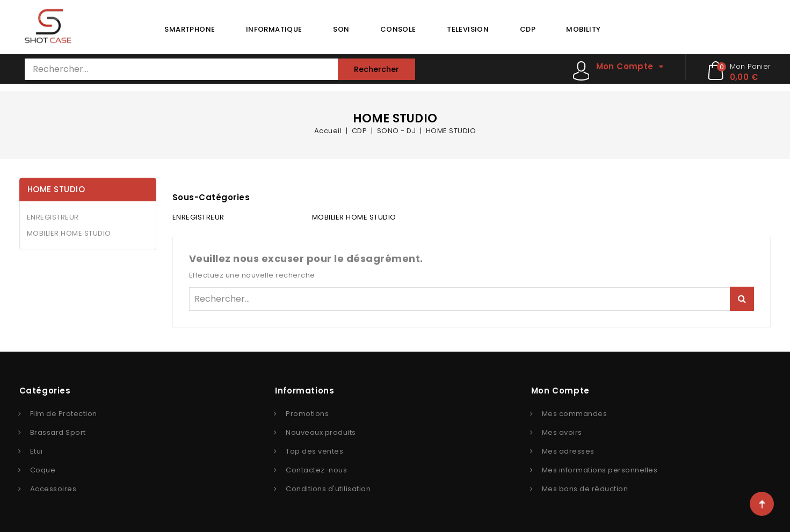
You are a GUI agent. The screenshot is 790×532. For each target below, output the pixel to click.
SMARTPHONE (190, 29)
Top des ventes (314, 451)
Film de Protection (64, 414)
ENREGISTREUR (53, 217)
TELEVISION (468, 29)
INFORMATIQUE (274, 29)
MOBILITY (583, 29)
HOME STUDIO (56, 189)
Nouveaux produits (321, 432)
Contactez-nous (316, 470)
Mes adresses (568, 451)
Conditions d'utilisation (328, 489)
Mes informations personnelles (600, 470)
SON (341, 29)
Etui (37, 451)
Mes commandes (575, 414)
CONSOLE (398, 29)
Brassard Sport (58, 432)
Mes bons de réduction (585, 489)
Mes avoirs (562, 432)
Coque (43, 470)
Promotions (307, 414)
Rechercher (376, 69)
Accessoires (53, 489)
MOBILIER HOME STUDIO (69, 233)
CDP (528, 29)
